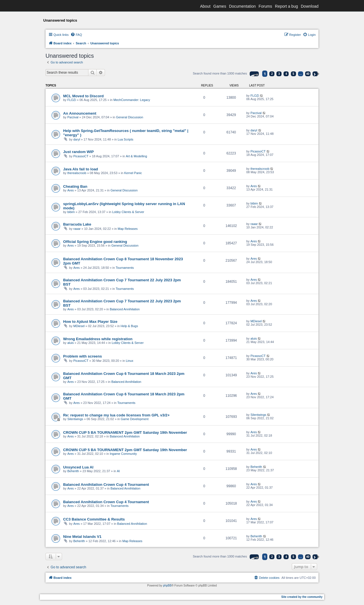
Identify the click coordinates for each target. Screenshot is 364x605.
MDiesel (79, 326)
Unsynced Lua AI (78, 467)
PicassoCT (81, 156)
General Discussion (130, 117)
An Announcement (80, 113)
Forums (265, 6)
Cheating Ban (75, 186)
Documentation (242, 6)
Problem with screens (82, 356)
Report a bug (287, 6)
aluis (71, 343)
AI (118, 471)
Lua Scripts (126, 139)
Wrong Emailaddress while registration (98, 339)
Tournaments (125, 268)
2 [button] (272, 74)
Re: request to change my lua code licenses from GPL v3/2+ (116, 415)
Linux (129, 361)
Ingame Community (123, 454)
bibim (71, 212)
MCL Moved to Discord (83, 96)
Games (220, 6)
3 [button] (279, 74)
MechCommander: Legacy (132, 100)
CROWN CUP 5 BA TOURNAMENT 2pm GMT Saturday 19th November (125, 432)
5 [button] (293, 74)
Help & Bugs (129, 326)
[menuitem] (76, 35)
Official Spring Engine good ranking (95, 242)
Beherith (73, 471)
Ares (71, 190)
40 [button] (308, 74)
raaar (77, 229)
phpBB (167, 586)
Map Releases (128, 229)
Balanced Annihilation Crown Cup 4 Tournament (106, 485)
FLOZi (72, 100)
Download (310, 6)
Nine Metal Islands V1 (82, 537)
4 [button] (286, 74)
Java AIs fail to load (81, 169)
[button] (254, 74)
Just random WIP (78, 152)
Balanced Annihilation (125, 309)
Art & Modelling (136, 156)
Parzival (73, 117)
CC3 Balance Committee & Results (94, 519)
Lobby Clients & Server (128, 212)
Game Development (135, 419)
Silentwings (75, 419)
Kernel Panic (133, 173)
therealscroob (77, 173)
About (205, 6)
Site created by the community (302, 597)
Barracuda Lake (77, 224)
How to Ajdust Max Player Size (90, 322)
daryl (77, 139)
